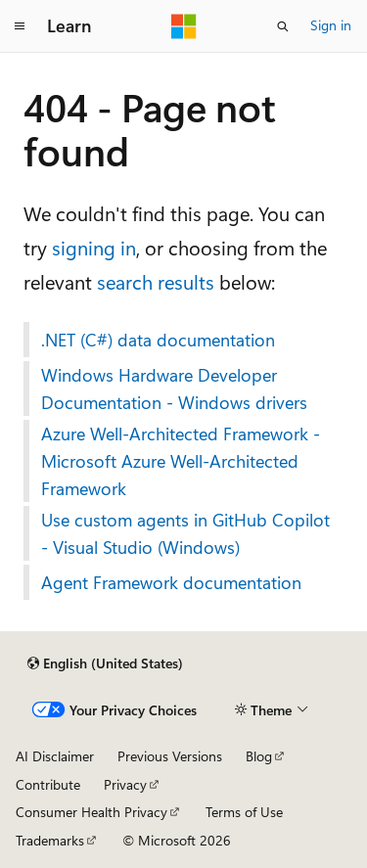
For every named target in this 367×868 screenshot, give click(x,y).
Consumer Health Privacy (92, 812)
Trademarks (50, 840)
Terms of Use (244, 812)
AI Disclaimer (55, 756)
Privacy (125, 784)
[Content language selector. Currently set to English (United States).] (105, 663)
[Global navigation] (20, 26)
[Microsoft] (184, 26)
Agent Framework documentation (171, 582)
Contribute (48, 784)
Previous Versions (170, 756)
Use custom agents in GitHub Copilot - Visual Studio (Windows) (185, 533)
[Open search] (283, 26)
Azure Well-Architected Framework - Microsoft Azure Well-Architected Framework (181, 461)
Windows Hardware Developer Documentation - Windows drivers (174, 388)
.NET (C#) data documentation (158, 340)
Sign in (331, 25)
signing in (94, 247)
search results (156, 281)
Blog (259, 756)
